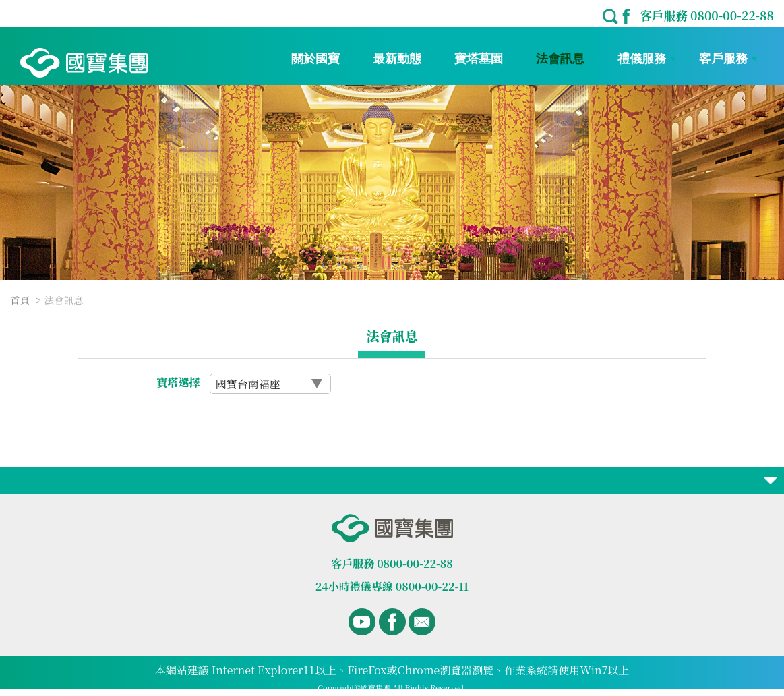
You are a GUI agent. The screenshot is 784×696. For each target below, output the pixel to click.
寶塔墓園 (483, 59)
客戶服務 (728, 59)
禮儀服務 (646, 59)
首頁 (20, 300)
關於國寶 (320, 59)
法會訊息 (565, 59)
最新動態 (402, 59)
